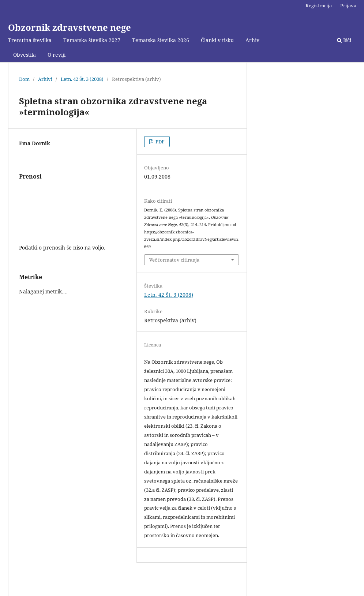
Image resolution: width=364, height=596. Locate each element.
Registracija (319, 5)
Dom (24, 79)
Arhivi (45, 79)
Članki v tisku (217, 40)
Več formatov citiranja (174, 260)
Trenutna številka (30, 40)
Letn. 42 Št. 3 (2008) (82, 79)
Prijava (348, 5)
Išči (344, 40)
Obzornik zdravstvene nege (70, 27)
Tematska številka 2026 (161, 40)
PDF (160, 142)
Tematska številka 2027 (92, 40)
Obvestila (25, 55)
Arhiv (252, 40)
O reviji (57, 55)
